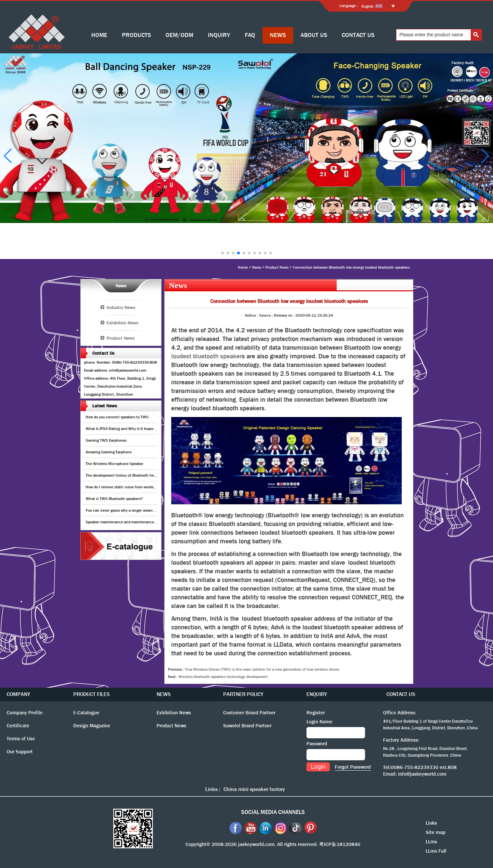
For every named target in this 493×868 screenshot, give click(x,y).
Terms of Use (21, 739)
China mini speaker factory (254, 789)
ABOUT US (314, 35)
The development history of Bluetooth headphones (128, 475)
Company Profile (25, 713)
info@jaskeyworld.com (422, 774)
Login (318, 767)
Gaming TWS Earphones (106, 440)
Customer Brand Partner (249, 713)
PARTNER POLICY (243, 694)
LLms (431, 842)
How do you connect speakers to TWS (117, 417)
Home (243, 267)
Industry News (121, 307)
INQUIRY (219, 35)
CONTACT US (358, 35)
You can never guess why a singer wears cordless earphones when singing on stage (155, 510)
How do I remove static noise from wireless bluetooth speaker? (138, 487)
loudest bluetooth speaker (207, 356)
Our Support (20, 752)
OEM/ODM (179, 35)
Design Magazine (92, 726)
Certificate (18, 726)
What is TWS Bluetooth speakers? (114, 499)
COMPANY (18, 694)
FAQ (250, 35)
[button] (223, 253)
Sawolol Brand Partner (247, 726)
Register (316, 713)
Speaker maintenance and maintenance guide (125, 522)
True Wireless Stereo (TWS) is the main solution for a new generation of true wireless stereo (262, 669)
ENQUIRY (317, 694)
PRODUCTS (136, 35)
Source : (266, 315)
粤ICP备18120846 (340, 844)
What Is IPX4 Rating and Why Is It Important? (124, 429)
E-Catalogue (86, 713)
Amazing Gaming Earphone (109, 452)
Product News (277, 267)
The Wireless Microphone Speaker (114, 464)
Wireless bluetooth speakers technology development (223, 677)
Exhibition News (122, 323)
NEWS (278, 35)
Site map (436, 832)
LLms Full (436, 851)
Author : (252, 315)
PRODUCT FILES (91, 694)
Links (431, 823)
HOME (99, 35)
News (257, 267)
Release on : (285, 315)
